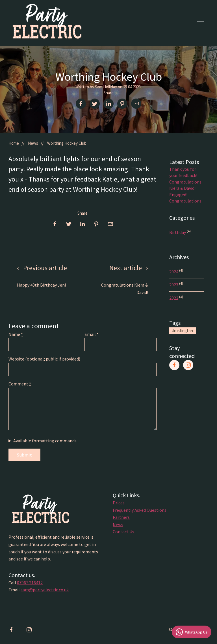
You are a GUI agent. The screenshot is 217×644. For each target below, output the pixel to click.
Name (16, 334)
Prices (119, 504)
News (33, 143)
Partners (121, 519)
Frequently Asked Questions (140, 511)
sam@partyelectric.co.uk (45, 591)
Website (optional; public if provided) (44, 359)
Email (92, 334)
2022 (174, 298)
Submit (24, 455)
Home (14, 143)
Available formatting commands (45, 441)
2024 (174, 272)
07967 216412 (30, 584)
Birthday (178, 232)
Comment (20, 384)
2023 (174, 285)
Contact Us (123, 533)
